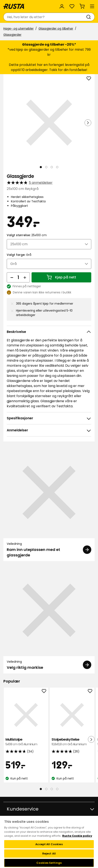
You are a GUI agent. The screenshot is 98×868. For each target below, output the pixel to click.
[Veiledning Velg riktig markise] (49, 619)
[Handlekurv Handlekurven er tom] (82, 6)
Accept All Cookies (49, 844)
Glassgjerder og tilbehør (56, 29)
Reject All (49, 854)
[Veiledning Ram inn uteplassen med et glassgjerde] (49, 504)
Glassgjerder (12, 35)
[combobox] (45, 17)
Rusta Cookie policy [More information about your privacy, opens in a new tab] (77, 836)
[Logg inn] (62, 6)
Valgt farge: (19, 255)
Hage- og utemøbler (19, 29)
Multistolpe (26, 742)
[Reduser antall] (12, 277)
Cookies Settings (49, 863)
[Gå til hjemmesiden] (14, 6)
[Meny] (92, 6)
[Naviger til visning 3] (52, 167)
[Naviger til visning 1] (41, 167)
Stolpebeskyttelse (72, 742)
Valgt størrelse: (27, 235)
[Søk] (89, 17)
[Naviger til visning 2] (46, 167)
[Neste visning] (88, 123)
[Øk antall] (25, 277)
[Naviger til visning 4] (57, 167)
